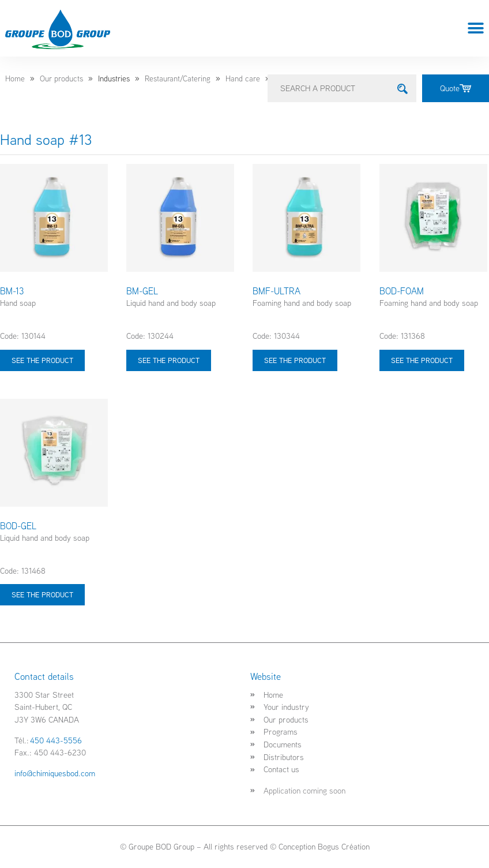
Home (15, 78)
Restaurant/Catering (178, 78)
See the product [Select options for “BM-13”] (42, 360)
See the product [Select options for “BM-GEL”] (169, 360)
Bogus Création (344, 846)
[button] (476, 29)
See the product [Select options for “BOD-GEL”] (42, 594)
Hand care (243, 78)
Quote (456, 88)
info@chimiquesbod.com (55, 773)
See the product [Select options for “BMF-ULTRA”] (295, 360)
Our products (61, 78)
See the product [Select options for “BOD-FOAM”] (422, 360)
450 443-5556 (56, 740)
